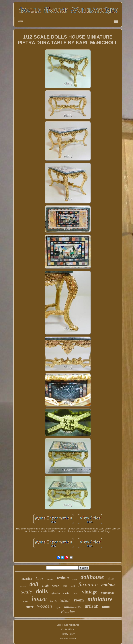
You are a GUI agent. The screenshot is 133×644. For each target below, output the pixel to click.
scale (27, 592)
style (58, 607)
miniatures (73, 606)
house (39, 599)
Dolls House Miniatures (68, 625)
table (106, 607)
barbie (54, 601)
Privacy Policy (68, 634)
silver (30, 607)
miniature (100, 599)
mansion (27, 579)
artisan (92, 606)
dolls (42, 591)
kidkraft (65, 601)
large (39, 578)
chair (66, 593)
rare (65, 586)
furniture (88, 584)
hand (76, 593)
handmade (108, 593)
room (79, 600)
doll (34, 584)
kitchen (23, 586)
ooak (56, 585)
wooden (45, 606)
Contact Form (68, 629)
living (75, 579)
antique (108, 585)
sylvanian (56, 593)
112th (45, 586)
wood (26, 601)
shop (111, 578)
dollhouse (92, 577)
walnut (63, 578)
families (50, 579)
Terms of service (68, 639)
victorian (68, 612)
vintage (90, 592)
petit (73, 586)
